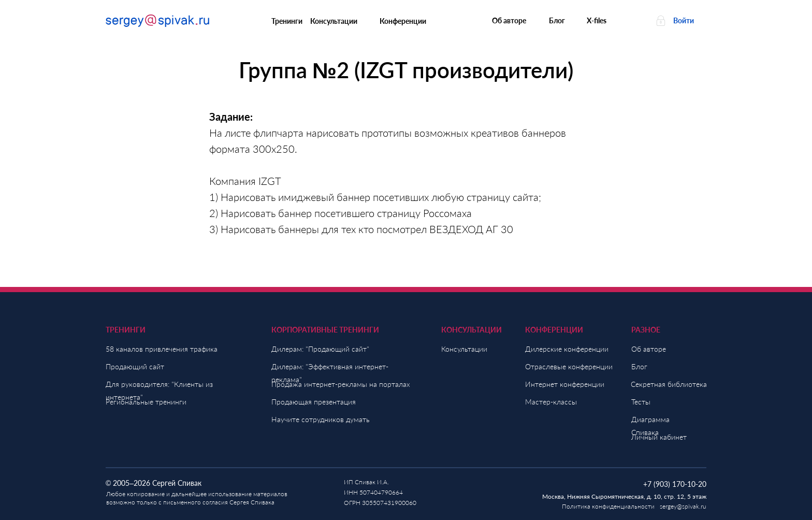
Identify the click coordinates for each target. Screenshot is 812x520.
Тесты (641, 402)
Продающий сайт (135, 366)
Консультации (464, 349)
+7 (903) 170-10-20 (675, 484)
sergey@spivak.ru (683, 506)
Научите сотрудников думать (321, 419)
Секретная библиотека (669, 384)
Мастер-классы (551, 402)
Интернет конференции (565, 384)
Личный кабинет (659, 437)
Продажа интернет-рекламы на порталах (341, 384)
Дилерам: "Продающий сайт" (320, 349)
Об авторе (649, 349)
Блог (639, 366)
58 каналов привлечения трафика (162, 349)
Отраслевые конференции (569, 366)
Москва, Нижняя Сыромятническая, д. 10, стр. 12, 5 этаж (624, 496)
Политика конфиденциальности (608, 506)
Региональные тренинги (146, 402)
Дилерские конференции (567, 349)
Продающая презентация (314, 402)
